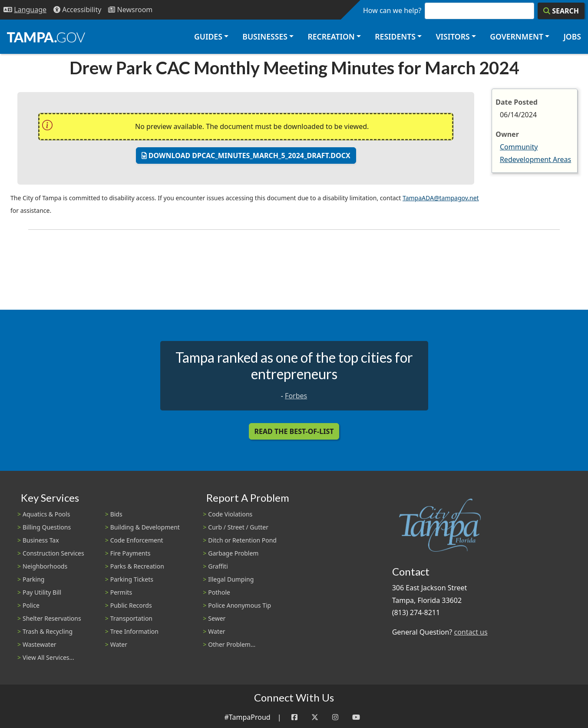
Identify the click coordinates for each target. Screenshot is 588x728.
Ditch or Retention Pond (242, 540)
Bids (116, 514)
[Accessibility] (77, 10)
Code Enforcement (137, 540)
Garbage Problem (233, 553)
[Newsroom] (130, 10)
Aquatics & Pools (46, 514)
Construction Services (53, 553)
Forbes (296, 396)
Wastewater (40, 644)
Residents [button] (395, 36)
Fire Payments (130, 553)
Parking (33, 579)
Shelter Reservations (52, 618)
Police (31, 605)
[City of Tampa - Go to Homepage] (46, 37)
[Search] (561, 11)
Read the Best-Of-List (294, 431)
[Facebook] (294, 717)
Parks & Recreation (137, 566)
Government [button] (517, 36)
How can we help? (392, 10)
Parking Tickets (132, 579)
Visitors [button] (453, 36)
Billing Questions (47, 527)
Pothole (219, 592)
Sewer (217, 618)
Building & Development (145, 527)
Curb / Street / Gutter (238, 527)
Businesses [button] (265, 36)
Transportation (131, 618)
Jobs (572, 36)
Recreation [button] (331, 36)
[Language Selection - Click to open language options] (25, 10)
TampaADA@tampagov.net (441, 198)
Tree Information (134, 631)
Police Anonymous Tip (239, 605)
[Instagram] (335, 717)
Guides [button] (208, 36)
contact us (471, 632)
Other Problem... (232, 644)
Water (119, 644)
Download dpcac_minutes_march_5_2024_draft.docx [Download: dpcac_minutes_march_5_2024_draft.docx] (246, 156)
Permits (121, 592)
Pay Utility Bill (42, 592)
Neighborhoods (45, 566)
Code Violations (230, 514)
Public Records (131, 605)
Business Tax (41, 540)
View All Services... (48, 657)
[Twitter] (315, 717)
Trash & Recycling (48, 631)
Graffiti (218, 566)
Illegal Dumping (231, 579)
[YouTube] (356, 717)
